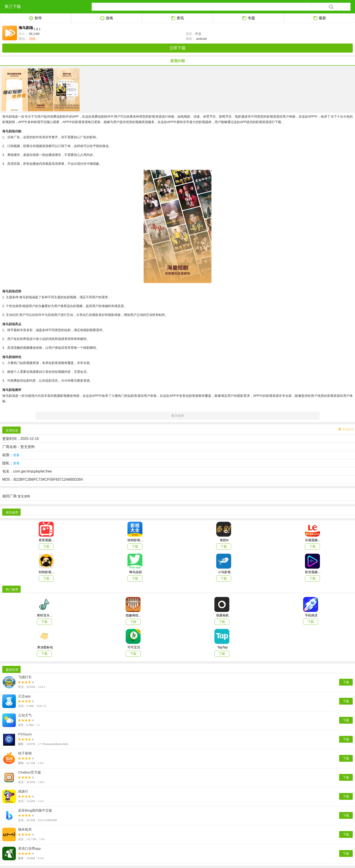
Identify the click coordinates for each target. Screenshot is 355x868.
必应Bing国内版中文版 (35, 810)
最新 (320, 18)
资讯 (177, 18)
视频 (32, 39)
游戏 (107, 18)
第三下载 (13, 7)
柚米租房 (25, 829)
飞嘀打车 (25, 677)
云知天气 (25, 715)
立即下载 (177, 48)
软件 (35, 18)
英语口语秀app (29, 849)
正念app (24, 696)
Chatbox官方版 (30, 772)
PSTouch (25, 734)
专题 (248, 18)
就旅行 (23, 791)
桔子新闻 (25, 753)
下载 (346, 682)
